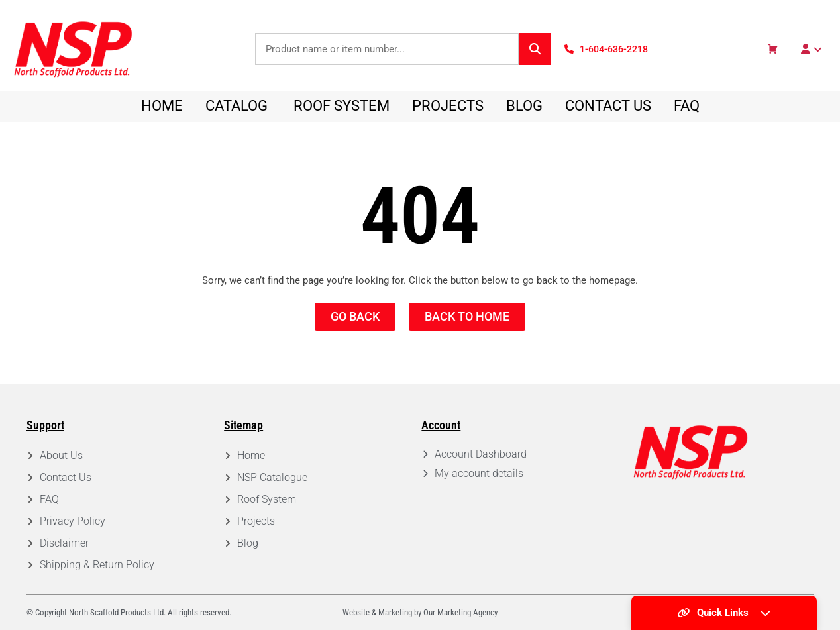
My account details (479, 473)
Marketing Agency (467, 612)
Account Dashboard (481, 454)
